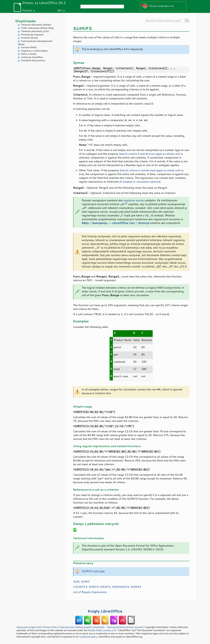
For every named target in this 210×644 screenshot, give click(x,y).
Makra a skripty (29, 54)
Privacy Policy (51, 627)
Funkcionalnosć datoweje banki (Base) (35, 43)
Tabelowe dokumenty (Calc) (35, 31)
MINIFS (94, 587)
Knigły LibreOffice (105, 611)
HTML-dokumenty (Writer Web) (37, 28)
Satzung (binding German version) (125, 627)
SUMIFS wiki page (93, 571)
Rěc (60, 10)
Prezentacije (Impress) (32, 35)
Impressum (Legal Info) (29, 627)
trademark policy (88, 637)
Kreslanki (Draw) (30, 38)
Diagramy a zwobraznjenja (34, 51)
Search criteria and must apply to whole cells (150, 154)
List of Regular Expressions (90, 592)
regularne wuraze (134, 200)
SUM (76, 581)
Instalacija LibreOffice (32, 57)
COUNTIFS (80, 587)
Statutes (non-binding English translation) (82, 627)
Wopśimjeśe (25, 21)
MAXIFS (105, 587)
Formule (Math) (29, 47)
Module (27, 10)
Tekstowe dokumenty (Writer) (36, 25)
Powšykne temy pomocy (33, 60)
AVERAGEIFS (121, 587)
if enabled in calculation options (140, 182)
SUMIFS (136, 587)
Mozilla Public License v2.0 (102, 630)
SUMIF (85, 581)
